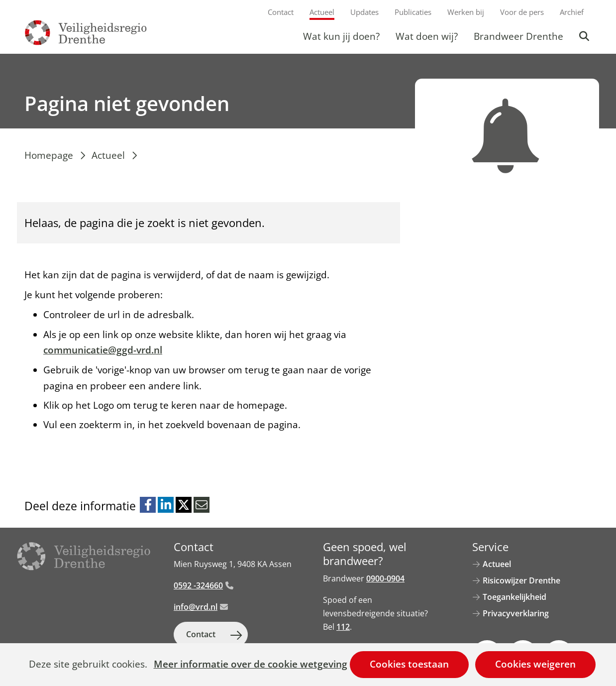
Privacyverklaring (516, 613)
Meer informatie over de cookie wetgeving (251, 665)
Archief (572, 12)
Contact (281, 12)
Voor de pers (522, 12)
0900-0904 (385, 578)
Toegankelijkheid (514, 597)
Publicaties (413, 12)
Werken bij (466, 12)
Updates (364, 12)
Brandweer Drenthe (518, 36)
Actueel (322, 12)
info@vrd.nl (201, 607)
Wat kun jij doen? (341, 36)
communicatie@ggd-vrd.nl (103, 350)
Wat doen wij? (427, 36)
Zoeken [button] (585, 36)
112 (343, 627)
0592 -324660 (204, 585)
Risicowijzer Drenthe (521, 580)
